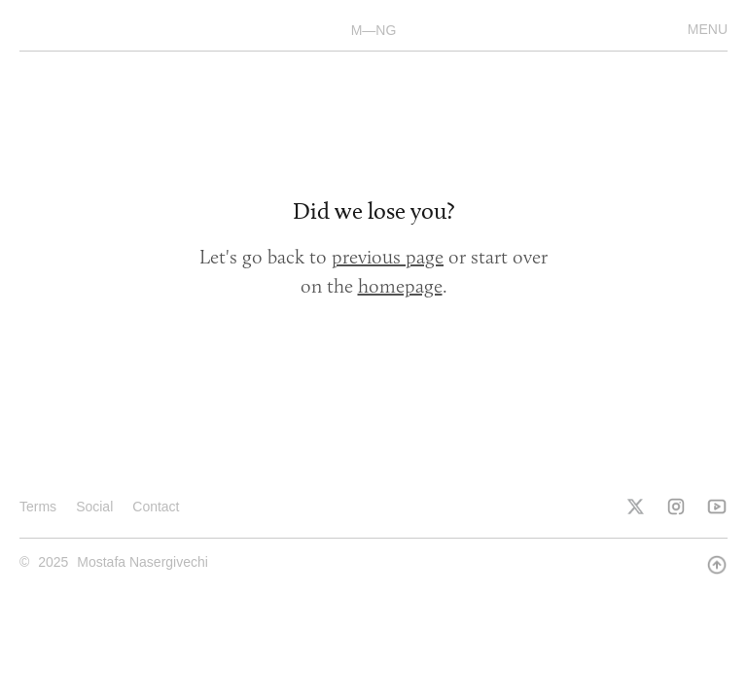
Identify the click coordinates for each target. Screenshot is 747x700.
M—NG (374, 30)
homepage (400, 286)
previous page (388, 257)
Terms (38, 507)
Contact (156, 507)
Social (94, 507)
